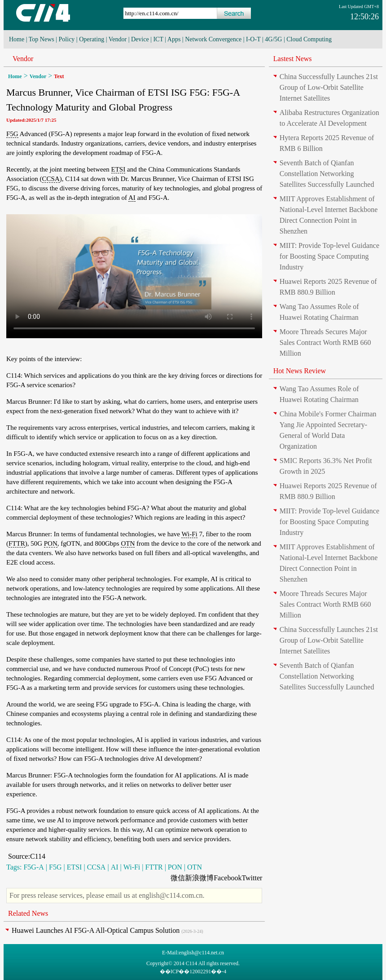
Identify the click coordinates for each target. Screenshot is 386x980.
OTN (128, 543)
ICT (158, 39)
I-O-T (253, 39)
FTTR (17, 543)
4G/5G (273, 39)
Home (17, 39)
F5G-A (33, 867)
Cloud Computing (309, 39)
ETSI (118, 169)
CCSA (51, 179)
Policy (67, 39)
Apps (174, 39)
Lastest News (293, 59)
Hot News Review (300, 371)
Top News (42, 39)
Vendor (118, 39)
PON (51, 543)
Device (140, 39)
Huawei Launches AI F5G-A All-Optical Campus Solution (96, 930)
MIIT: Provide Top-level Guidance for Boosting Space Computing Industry (329, 256)
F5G (12, 134)
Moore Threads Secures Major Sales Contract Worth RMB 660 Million (325, 342)
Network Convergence (213, 39)
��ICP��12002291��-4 (193, 971)
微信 (178, 878)
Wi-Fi (189, 534)
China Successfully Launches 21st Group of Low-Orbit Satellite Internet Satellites (329, 87)
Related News (28, 913)
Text (59, 76)
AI (132, 198)
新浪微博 (199, 878)
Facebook (228, 878)
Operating (92, 39)
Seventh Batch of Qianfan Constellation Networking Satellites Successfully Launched (327, 174)
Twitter (252, 878)
